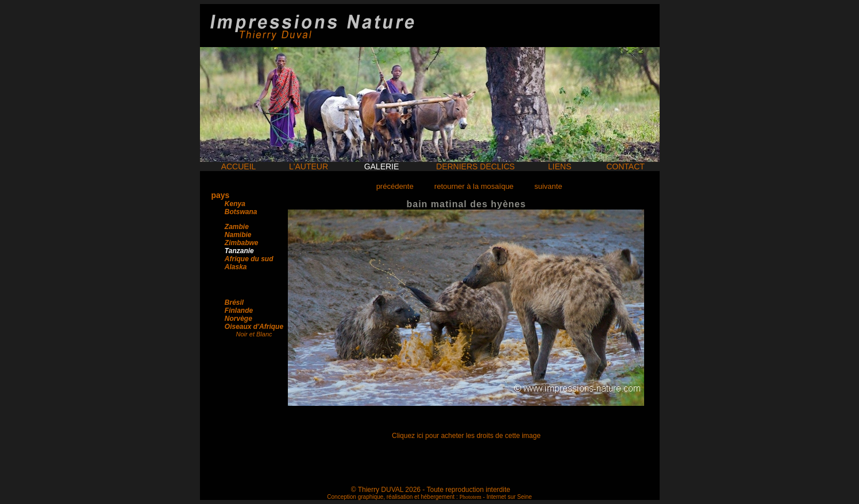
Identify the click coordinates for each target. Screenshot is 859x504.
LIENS (560, 166)
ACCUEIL (239, 166)
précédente (395, 186)
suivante (548, 186)
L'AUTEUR (309, 166)
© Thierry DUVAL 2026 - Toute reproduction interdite (431, 490)
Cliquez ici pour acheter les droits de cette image (466, 436)
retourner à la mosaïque (474, 186)
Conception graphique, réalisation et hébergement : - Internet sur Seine (429, 497)
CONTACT (625, 166)
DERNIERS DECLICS (475, 166)
